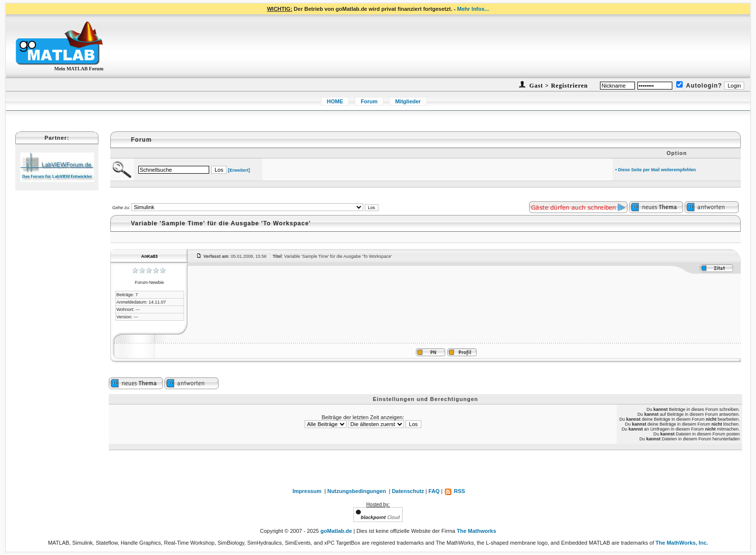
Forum (369, 101)
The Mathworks (476, 531)
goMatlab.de (336, 531)
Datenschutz (408, 491)
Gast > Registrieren (558, 86)
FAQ (434, 491)
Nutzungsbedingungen (357, 491)
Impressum (307, 491)
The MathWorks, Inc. (682, 543)
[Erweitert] (239, 170)
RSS (455, 491)
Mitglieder (408, 101)
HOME (335, 101)
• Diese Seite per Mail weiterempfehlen (656, 170)
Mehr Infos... (473, 9)
